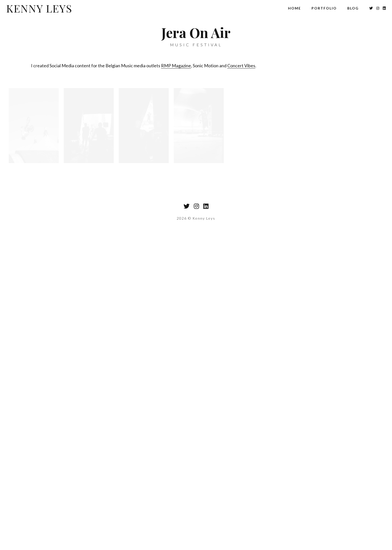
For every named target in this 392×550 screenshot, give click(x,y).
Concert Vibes (241, 66)
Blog (353, 8)
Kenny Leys (39, 8)
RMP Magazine (176, 66)
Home (294, 8)
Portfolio (324, 8)
